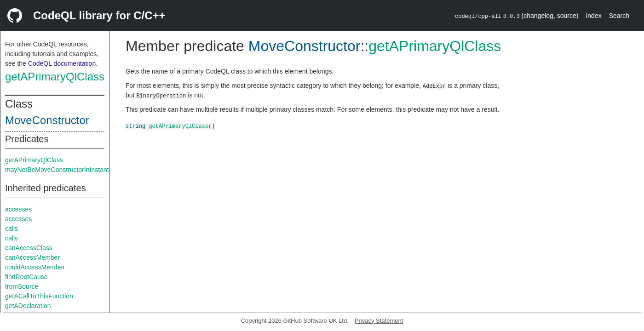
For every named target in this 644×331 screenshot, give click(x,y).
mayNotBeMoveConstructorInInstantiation (65, 170)
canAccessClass (29, 248)
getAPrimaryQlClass (55, 77)
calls (11, 228)
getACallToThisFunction (39, 296)
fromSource (22, 286)
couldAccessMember (35, 267)
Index (593, 16)
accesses (18, 209)
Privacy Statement (379, 321)
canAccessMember (32, 257)
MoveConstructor (47, 120)
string (135, 126)
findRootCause (26, 277)
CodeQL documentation (62, 63)
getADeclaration (28, 306)
